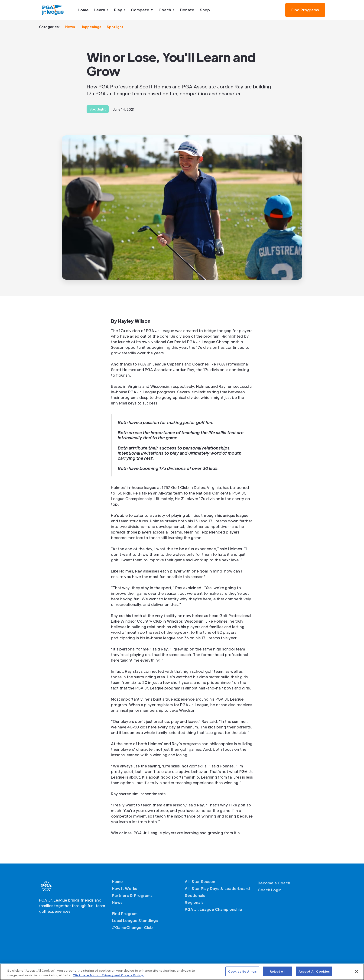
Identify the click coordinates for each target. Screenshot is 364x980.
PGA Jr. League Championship (213, 909)
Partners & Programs (132, 895)
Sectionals (195, 895)
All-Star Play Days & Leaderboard (217, 888)
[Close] (357, 971)
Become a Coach (274, 883)
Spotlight (115, 27)
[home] (53, 10)
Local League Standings (135, 920)
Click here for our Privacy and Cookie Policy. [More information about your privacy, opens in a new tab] (108, 975)
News (70, 27)
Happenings (91, 27)
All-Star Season (200, 881)
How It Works (125, 888)
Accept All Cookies (314, 971)
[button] (101, 10)
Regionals (194, 902)
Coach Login (270, 890)
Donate (187, 10)
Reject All (278, 971)
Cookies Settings (242, 971)
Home (83, 10)
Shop (205, 10)
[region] (182, 972)
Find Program (125, 914)
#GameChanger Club (132, 927)
